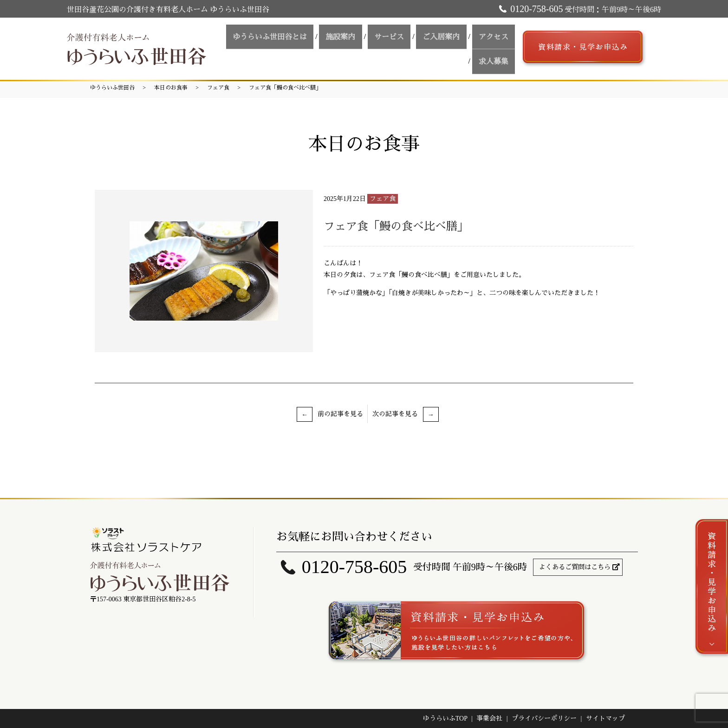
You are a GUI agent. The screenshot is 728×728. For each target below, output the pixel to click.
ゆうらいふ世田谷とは (253, 47)
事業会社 (489, 718)
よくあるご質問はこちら (575, 567)
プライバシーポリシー (544, 718)
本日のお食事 (171, 88)
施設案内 (318, 47)
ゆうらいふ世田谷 (112, 88)
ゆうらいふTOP (445, 718)
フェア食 (218, 88)
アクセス (454, 47)
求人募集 (496, 47)
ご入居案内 (407, 47)
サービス (361, 47)
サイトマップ (605, 718)
